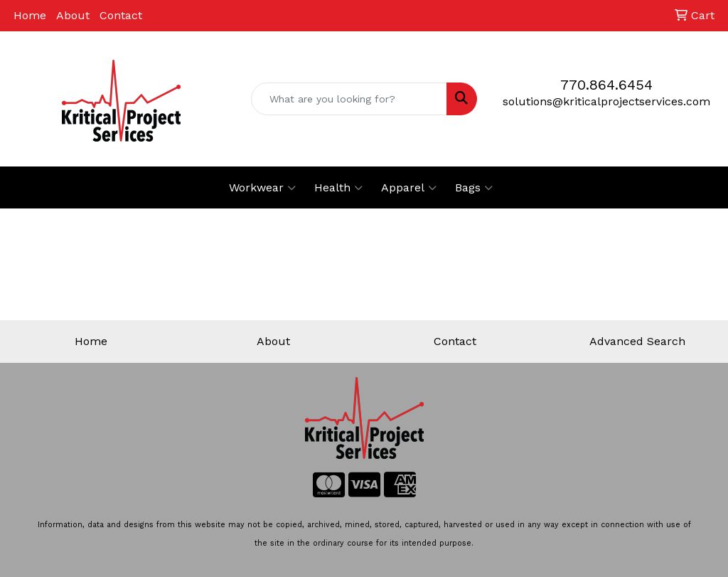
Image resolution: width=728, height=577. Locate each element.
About (73, 15)
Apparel (409, 188)
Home (30, 15)
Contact (121, 15)
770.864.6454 (606, 85)
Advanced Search (637, 341)
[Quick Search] (349, 99)
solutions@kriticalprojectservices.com (606, 101)
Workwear (262, 188)
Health (338, 188)
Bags (474, 188)
